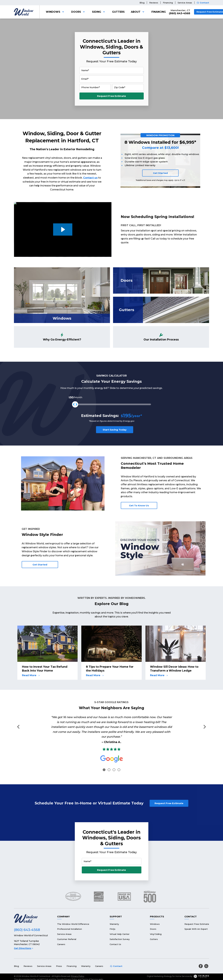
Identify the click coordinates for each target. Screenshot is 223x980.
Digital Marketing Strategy (159, 962)
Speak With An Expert (196, 915)
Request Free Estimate (111, 96)
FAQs (113, 915)
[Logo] (24, 12)
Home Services (183, 962)
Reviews (154, 3)
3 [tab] (114, 770)
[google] (206, 952)
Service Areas (185, 3)
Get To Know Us (139, 505)
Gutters (118, 12)
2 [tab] (109, 770)
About (138, 12)
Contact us (90, 178)
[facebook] (201, 952)
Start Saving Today (115, 430)
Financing (168, 3)
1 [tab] (104, 770)
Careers (61, 930)
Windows (55, 12)
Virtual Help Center (120, 920)
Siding (99, 12)
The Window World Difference (73, 910)
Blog (142, 3)
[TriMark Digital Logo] (201, 962)
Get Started (160, 173)
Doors (79, 12)
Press (59, 952)
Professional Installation (70, 915)
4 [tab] (119, 770)
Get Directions (23, 934)
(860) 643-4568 (180, 13)
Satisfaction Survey (120, 925)
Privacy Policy (78, 962)
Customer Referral (67, 925)
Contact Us (115, 930)
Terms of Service (90, 965)
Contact (204, 3)
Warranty (114, 910)
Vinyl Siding (156, 920)
